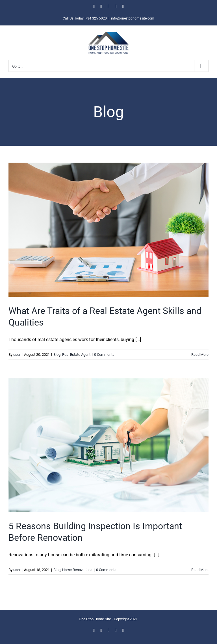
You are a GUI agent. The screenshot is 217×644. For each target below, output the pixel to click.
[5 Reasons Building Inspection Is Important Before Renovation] (108, 445)
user (17, 355)
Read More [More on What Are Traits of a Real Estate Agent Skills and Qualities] (200, 355)
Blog (57, 355)
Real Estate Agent (76, 355)
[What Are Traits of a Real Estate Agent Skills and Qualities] (108, 230)
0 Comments (104, 355)
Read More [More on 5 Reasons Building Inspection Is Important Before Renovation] (200, 570)
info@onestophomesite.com (133, 18)
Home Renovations (77, 570)
